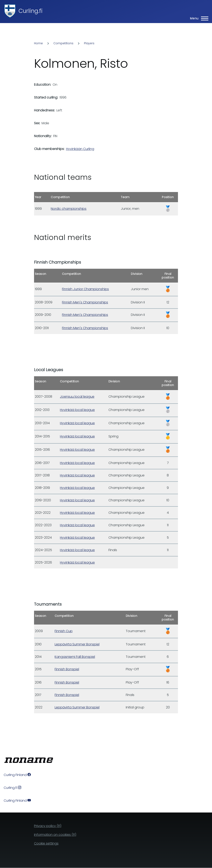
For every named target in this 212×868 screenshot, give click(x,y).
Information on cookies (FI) (55, 835)
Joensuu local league (77, 397)
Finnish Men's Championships (85, 302)
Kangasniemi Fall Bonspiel (75, 657)
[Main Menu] (198, 18)
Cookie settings (46, 843)
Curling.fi (31, 11)
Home (38, 43)
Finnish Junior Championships (85, 289)
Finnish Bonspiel (67, 669)
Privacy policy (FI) (48, 826)
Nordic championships (69, 209)
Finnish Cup (64, 631)
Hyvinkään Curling (80, 149)
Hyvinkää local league (77, 410)
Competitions (63, 43)
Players (89, 43)
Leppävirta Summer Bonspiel (77, 644)
